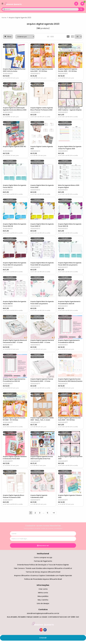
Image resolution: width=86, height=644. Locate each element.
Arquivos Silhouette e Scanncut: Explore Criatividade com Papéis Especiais (43, 575)
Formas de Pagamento (43, 561)
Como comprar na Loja (43, 557)
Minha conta (43, 592)
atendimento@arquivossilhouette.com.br (43, 613)
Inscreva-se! (43, 545)
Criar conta (43, 588)
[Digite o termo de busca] (40, 9)
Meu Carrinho (43, 599)
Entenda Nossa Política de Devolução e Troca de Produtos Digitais (43, 564)
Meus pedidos (43, 596)
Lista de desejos (43, 603)
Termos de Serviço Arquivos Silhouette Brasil (43, 571)
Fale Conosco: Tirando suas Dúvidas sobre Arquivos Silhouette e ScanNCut (43, 568)
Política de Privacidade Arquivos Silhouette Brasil (43, 579)
